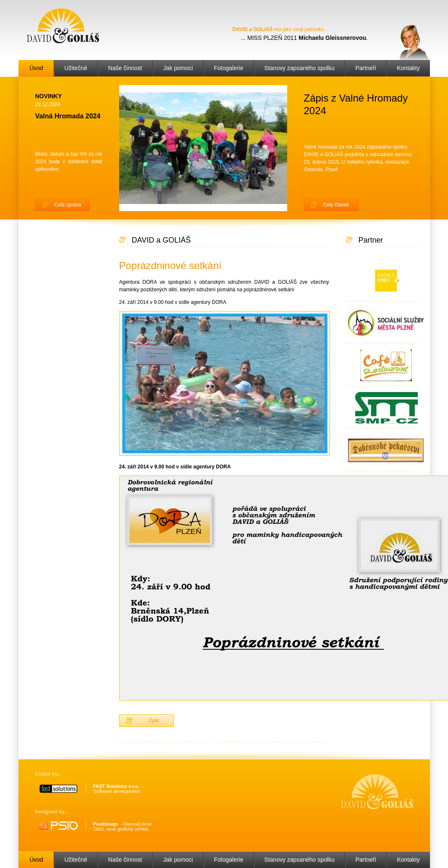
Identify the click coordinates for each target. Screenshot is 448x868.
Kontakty (408, 68)
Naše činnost (125, 68)
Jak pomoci (178, 68)
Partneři (365, 68)
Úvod (36, 68)
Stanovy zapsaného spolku (299, 68)
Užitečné (76, 68)
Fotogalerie (228, 68)
